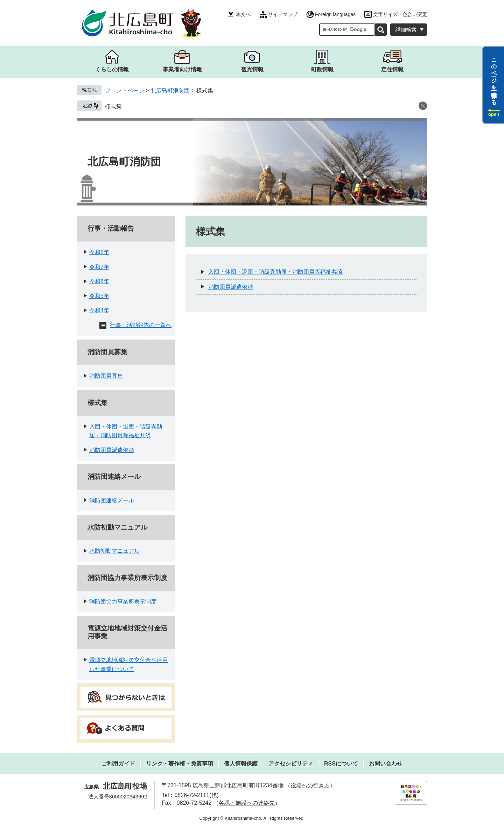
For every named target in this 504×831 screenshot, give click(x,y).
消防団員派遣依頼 (112, 450)
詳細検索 (406, 30)
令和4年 (99, 310)
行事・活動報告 (111, 228)
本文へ (243, 14)
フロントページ (125, 90)
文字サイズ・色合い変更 (400, 14)
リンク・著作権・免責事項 (180, 764)
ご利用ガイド (118, 764)
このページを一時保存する (494, 78)
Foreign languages (335, 14)
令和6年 (99, 281)
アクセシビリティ (291, 764)
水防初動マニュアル (117, 527)
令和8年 (99, 252)
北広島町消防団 (170, 90)
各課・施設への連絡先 (247, 803)
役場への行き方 (310, 785)
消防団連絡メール (114, 477)
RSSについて (341, 764)
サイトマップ (283, 14)
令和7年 (99, 267)
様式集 (113, 106)
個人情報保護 (241, 764)
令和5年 (99, 296)
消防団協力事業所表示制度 (127, 578)
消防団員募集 (107, 352)
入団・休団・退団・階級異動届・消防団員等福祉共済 (275, 272)
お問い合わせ (386, 764)
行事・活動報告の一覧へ (141, 325)
